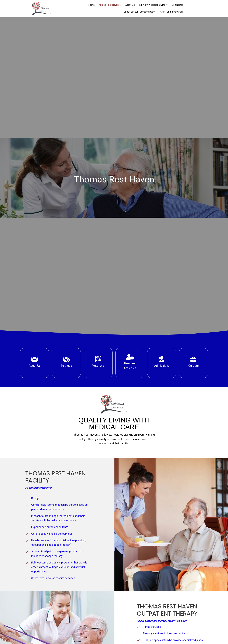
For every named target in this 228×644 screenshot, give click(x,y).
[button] (120, 5)
